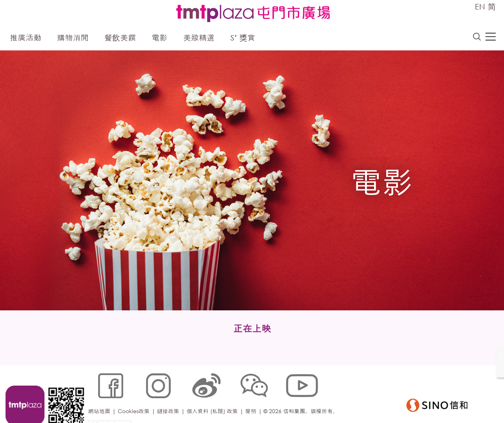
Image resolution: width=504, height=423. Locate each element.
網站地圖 (101, 397)
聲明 (252, 397)
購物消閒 (73, 38)
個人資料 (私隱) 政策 (214, 397)
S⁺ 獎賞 (243, 38)
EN (480, 6)
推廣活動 (26, 38)
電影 (159, 38)
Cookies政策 (135, 397)
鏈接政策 (170, 397)
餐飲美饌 (120, 38)
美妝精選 (199, 38)
